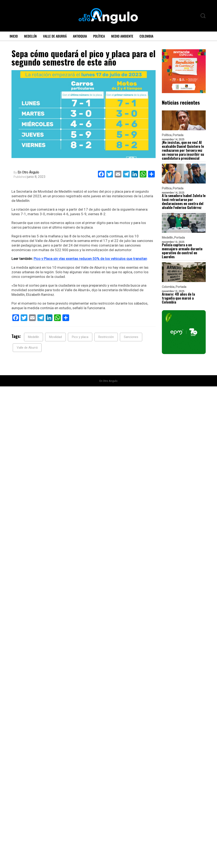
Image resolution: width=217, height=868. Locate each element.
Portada (178, 135)
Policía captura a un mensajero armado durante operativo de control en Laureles (182, 251)
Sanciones (131, 337)
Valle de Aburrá (55, 36)
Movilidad (55, 337)
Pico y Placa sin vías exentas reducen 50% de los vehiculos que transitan (90, 259)
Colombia (146, 36)
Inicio (14, 36)
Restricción (106, 337)
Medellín (30, 36)
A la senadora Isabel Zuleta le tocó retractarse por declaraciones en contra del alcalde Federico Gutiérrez (184, 201)
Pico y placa (80, 337)
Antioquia (80, 36)
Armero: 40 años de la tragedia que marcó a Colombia (178, 298)
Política (99, 36)
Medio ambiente (122, 36)
